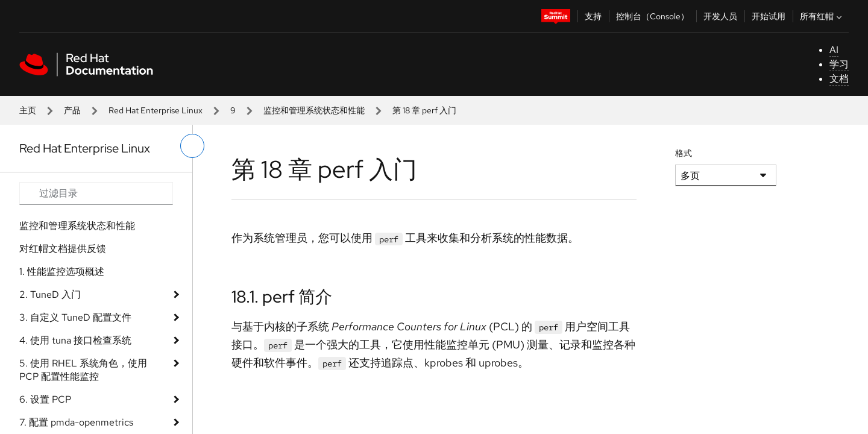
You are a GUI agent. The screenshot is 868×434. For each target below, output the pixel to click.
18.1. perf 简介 (282, 297)
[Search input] (96, 193)
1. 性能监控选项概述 (62, 272)
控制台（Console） (653, 16)
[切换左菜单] (192, 146)
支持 (593, 16)
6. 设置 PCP (45, 399)
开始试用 (769, 16)
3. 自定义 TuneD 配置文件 (75, 317)
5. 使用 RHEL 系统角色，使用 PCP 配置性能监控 (83, 370)
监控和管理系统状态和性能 (314, 110)
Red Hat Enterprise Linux (156, 110)
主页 (28, 110)
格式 (684, 153)
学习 (839, 64)
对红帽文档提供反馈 (63, 249)
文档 (839, 79)
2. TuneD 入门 (50, 294)
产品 (72, 110)
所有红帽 (822, 16)
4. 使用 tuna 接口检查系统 (75, 340)
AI (834, 50)
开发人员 (720, 16)
